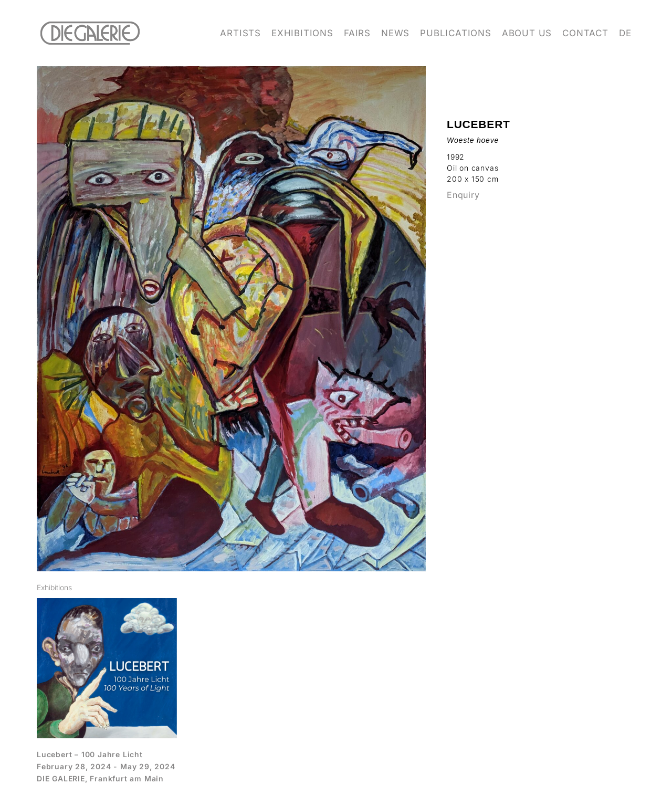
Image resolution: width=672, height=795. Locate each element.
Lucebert (479, 124)
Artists (240, 33)
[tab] (54, 587)
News (395, 33)
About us (527, 33)
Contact (585, 33)
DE (625, 33)
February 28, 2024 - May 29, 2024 (106, 766)
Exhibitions (302, 33)
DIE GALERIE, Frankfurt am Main (100, 778)
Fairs (357, 33)
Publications (456, 33)
